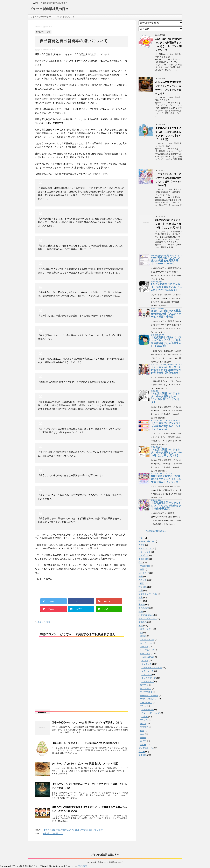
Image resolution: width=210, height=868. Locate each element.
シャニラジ (147, 674)
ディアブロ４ (146, 692)
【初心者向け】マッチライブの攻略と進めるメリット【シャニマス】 (166, 426)
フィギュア (144, 555)
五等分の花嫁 (148, 710)
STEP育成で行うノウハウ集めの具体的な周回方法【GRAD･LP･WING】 (165, 261)
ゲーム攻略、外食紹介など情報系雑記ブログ (105, 862)
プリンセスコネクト (149, 699)
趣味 (161, 282)
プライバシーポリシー (41, 17)
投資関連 (161, 308)
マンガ (143, 706)
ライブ (143, 724)
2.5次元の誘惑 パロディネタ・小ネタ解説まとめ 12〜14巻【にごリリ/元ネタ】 (166, 398)
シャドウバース (147, 650)
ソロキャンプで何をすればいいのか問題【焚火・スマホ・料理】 (86, 764)
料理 (141, 590)
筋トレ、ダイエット (148, 618)
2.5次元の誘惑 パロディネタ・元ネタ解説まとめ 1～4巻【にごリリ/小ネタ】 (167, 287)
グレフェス (170, 255)
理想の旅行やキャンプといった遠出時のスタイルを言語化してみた (87, 722)
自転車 (143, 738)
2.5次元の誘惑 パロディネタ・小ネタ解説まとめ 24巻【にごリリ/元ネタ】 (169, 224)
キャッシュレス (146, 548)
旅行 (141, 601)
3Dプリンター (146, 629)
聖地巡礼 (154, 500)
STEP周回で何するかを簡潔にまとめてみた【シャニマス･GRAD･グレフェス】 (166, 479)
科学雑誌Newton (146, 615)
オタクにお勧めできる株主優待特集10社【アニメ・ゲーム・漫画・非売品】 (166, 314)
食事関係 (143, 755)
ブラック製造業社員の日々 (49, 9)
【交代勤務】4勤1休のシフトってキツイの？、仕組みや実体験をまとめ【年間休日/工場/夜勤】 (166, 342)
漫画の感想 (155, 282)
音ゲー (143, 745)
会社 (153, 335)
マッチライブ (177, 421)
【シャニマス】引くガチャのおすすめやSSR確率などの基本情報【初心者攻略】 (166, 370)
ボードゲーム (146, 703)
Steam (143, 636)
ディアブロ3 (146, 689)
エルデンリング (147, 639)
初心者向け (144, 573)
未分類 (142, 604)
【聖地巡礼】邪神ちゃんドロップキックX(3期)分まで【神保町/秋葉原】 (166, 506)
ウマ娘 (142, 545)
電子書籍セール (146, 748)
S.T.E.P (164, 255)
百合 (142, 734)
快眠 (141, 576)
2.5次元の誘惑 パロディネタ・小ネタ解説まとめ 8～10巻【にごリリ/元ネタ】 (167, 452)
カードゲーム (146, 643)
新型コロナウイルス (148, 594)
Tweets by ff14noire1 (155, 531)
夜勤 (156, 335)
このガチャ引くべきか (167, 364)
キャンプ (144, 646)
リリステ (144, 727)
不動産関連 (144, 559)
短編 (141, 611)
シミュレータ (148, 671)
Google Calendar (146, 541)
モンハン (144, 720)
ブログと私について (65, 17)
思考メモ (41, 622)
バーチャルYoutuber (149, 696)
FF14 (141, 538)
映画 (142, 731)
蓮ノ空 (143, 741)
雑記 (142, 583)
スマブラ (144, 685)
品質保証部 (145, 566)
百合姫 (145, 717)
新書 (48, 622)
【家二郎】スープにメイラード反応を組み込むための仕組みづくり (87, 743)
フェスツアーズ (149, 678)
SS (141, 632)
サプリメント (145, 552)
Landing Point (156, 255)
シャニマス (178, 255)
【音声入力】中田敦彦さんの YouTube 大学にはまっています (73, 830)
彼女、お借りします (151, 713)
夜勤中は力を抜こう (53, 833)
